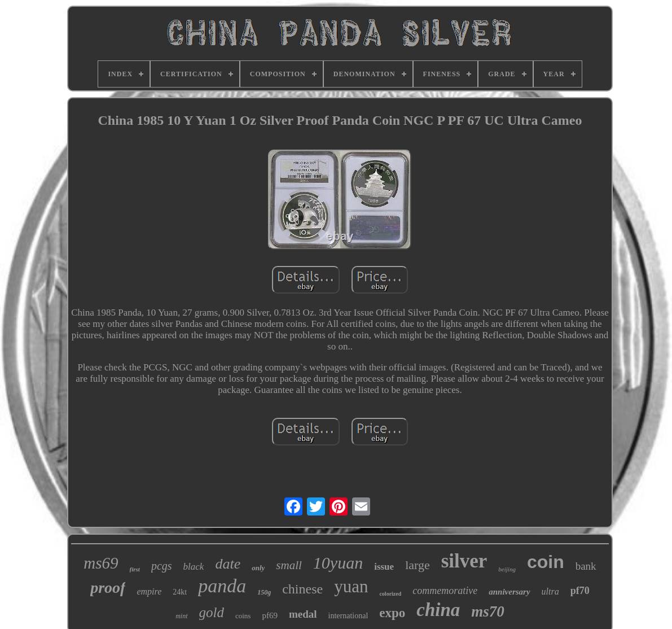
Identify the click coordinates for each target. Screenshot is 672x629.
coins (243, 616)
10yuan (338, 563)
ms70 (488, 611)
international (348, 616)
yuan (351, 586)
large (418, 565)
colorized (390, 594)
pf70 (580, 591)
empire (149, 591)
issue (384, 567)
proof (108, 587)
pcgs (162, 566)
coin (546, 562)
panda (222, 586)
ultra (550, 591)
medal (303, 614)
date (228, 564)
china (438, 610)
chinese (302, 589)
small (289, 565)
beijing (507, 569)
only (258, 568)
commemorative (445, 591)
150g (264, 592)
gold (212, 612)
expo (392, 613)
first (135, 569)
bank (586, 566)
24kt (180, 592)
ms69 (101, 563)
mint (181, 616)
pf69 (270, 615)
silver (464, 561)
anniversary (509, 592)
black (194, 567)
